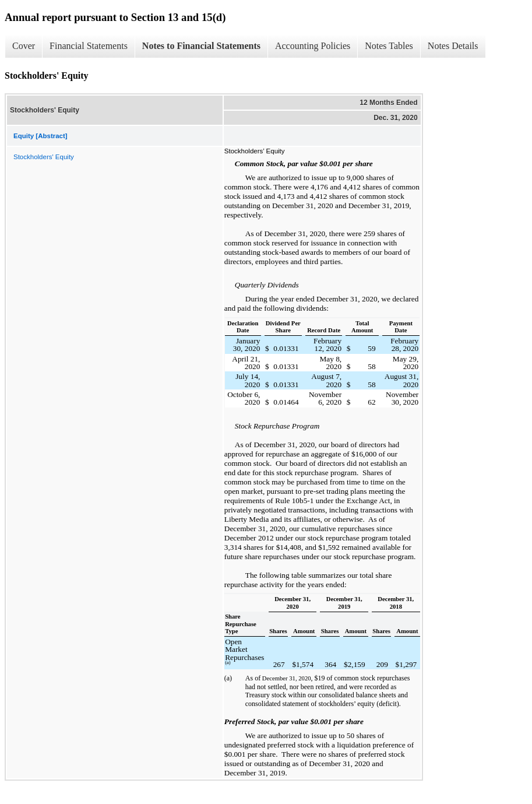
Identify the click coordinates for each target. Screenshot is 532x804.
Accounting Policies (313, 46)
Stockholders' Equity (44, 157)
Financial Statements (89, 46)
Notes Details (453, 46)
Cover (24, 46)
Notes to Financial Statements (201, 46)
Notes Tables (389, 46)
